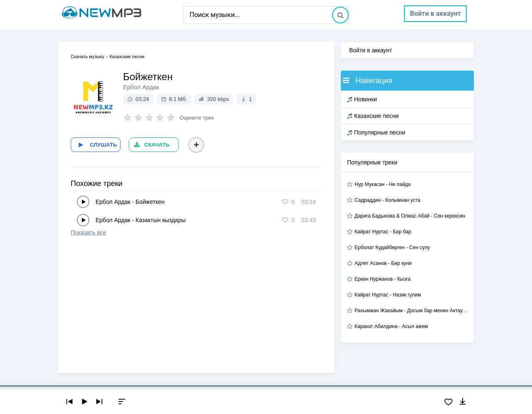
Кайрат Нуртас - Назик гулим (388, 295)
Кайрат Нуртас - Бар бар (383, 232)
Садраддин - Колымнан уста (387, 200)
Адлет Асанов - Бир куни (383, 263)
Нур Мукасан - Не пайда (383, 184)
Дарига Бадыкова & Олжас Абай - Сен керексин (410, 216)
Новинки (362, 99)
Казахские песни (373, 116)
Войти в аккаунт (435, 13)
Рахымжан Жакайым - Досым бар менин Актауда (411, 311)
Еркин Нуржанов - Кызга (383, 279)
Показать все (88, 233)
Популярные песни (376, 132)
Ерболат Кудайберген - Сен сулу (392, 247)
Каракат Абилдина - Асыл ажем (391, 326)
